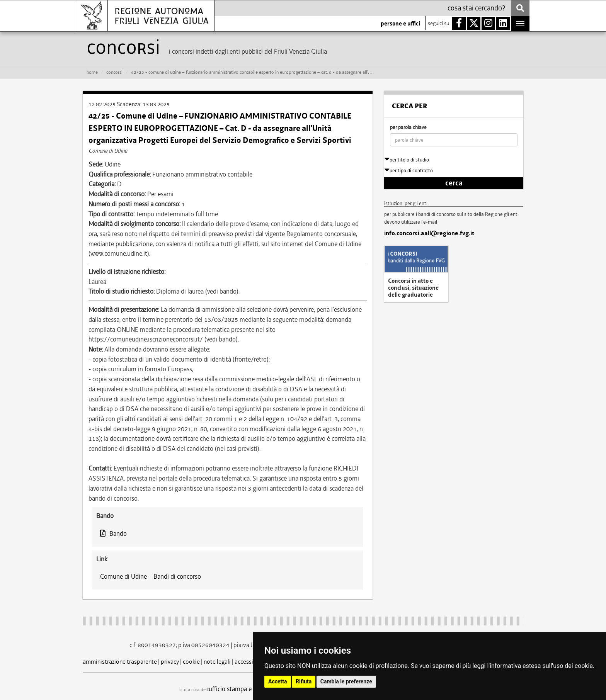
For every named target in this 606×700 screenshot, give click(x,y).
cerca (454, 183)
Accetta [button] (278, 681)
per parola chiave (408, 127)
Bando (113, 533)
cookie (191, 662)
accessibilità (251, 662)
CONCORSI (114, 72)
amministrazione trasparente (120, 662)
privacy (170, 662)
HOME (92, 72)
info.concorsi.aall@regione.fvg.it (429, 233)
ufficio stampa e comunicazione (251, 689)
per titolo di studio (407, 160)
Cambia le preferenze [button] (346, 681)
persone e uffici (400, 24)
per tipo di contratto (409, 171)
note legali (217, 662)
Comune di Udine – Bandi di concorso (151, 576)
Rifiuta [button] (304, 681)
